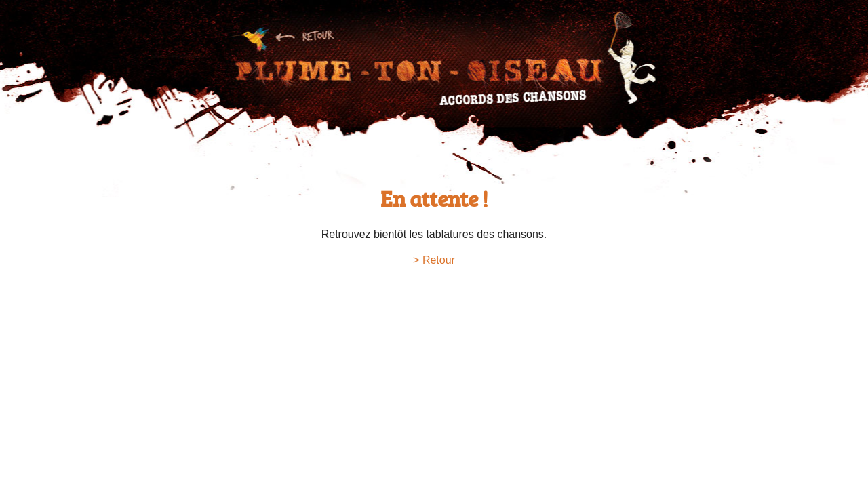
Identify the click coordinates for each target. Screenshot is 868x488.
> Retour (434, 260)
